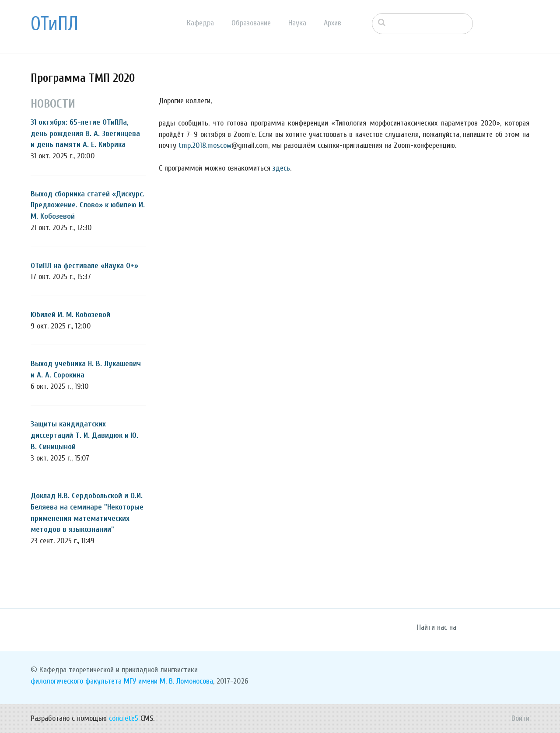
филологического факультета (76, 681)
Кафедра (200, 23)
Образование (251, 23)
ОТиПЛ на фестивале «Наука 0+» (84, 266)
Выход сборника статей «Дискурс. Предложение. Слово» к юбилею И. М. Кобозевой (88, 205)
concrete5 (124, 718)
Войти (520, 718)
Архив (332, 23)
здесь (281, 168)
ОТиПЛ (54, 24)
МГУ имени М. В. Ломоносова (168, 681)
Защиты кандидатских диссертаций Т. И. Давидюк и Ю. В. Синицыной (84, 435)
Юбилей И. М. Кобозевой (70, 315)
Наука (297, 23)
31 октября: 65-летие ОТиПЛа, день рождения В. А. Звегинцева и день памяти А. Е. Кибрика (85, 133)
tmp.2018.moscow (205, 145)
